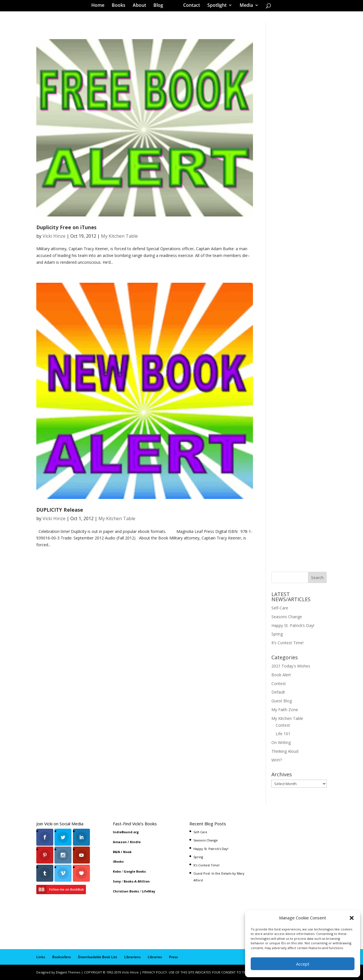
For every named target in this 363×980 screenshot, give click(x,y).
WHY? (277, 760)
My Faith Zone (285, 710)
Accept (303, 964)
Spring (277, 634)
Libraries (155, 957)
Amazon (120, 842)
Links (41, 957)
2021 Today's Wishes (291, 666)
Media (244, 7)
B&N (116, 852)
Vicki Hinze (54, 236)
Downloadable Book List (98, 957)
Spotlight (215, 7)
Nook (127, 852)
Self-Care (280, 608)
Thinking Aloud (285, 751)
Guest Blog (282, 701)
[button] (352, 918)
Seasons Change (287, 617)
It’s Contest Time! (287, 643)
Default (278, 692)
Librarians (132, 957)
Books (121, 7)
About (141, 7)
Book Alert (281, 675)
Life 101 (283, 734)
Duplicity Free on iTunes (66, 227)
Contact (190, 7)
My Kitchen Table (119, 236)
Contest (279, 684)
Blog (160, 7)
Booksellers (62, 957)
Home (100, 7)
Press (173, 957)
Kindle (135, 842)
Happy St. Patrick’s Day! (293, 625)
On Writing (281, 742)
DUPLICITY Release (60, 510)
